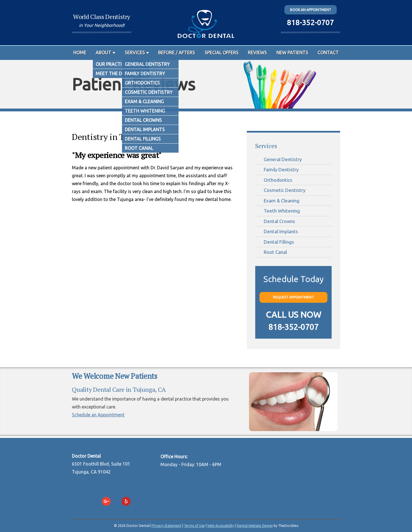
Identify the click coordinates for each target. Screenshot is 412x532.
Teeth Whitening (282, 211)
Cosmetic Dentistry (285, 190)
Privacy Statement (167, 526)
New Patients (292, 53)
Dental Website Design (255, 526)
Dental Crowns (279, 221)
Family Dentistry (281, 169)
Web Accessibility (221, 526)
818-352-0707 (310, 22)
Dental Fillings (279, 242)
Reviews (257, 53)
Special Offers (222, 53)
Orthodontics (278, 180)
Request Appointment (293, 297)
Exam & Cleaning (282, 201)
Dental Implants (281, 231)
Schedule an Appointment (98, 415)
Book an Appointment (311, 10)
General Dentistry (283, 159)
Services (135, 53)
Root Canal (275, 252)
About (103, 53)
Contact (328, 53)
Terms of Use (194, 526)
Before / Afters (177, 53)
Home (80, 53)
